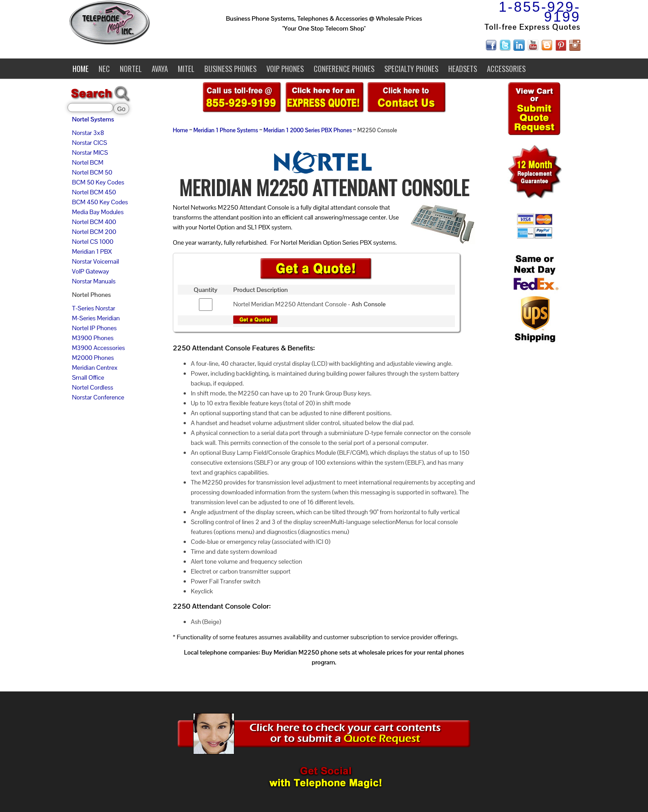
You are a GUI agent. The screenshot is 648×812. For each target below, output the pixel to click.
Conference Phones (344, 69)
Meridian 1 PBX (92, 251)
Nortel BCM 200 (94, 232)
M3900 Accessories (99, 348)
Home (81, 69)
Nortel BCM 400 (94, 222)
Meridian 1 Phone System (225, 130)
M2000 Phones (93, 358)
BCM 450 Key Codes (100, 202)
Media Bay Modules (98, 212)
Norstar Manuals (94, 281)
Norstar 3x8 (88, 133)
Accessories (506, 69)
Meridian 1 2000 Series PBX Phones (308, 130)
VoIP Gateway (90, 271)
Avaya (160, 69)
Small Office (88, 377)
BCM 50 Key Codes (98, 182)
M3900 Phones (93, 338)
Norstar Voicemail (96, 261)
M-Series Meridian (96, 318)
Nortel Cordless (92, 387)
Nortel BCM (88, 162)
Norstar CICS (90, 143)
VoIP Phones (285, 69)
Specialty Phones (411, 69)
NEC (104, 69)
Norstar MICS (90, 153)
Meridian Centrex (95, 368)
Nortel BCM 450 (94, 192)
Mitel (186, 69)
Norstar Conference (98, 397)
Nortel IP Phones (94, 328)
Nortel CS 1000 (93, 242)
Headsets (463, 69)
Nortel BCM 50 (92, 172)
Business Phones (230, 69)
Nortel (131, 69)
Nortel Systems (93, 119)
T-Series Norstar (94, 308)
